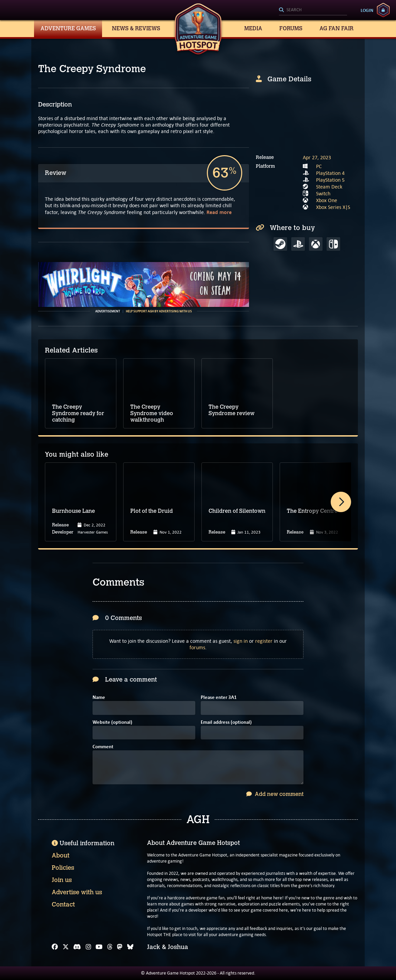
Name (99, 698)
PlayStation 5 (330, 180)
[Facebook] (55, 947)
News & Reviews (136, 28)
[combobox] (313, 10)
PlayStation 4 (330, 173)
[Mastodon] (120, 947)
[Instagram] (88, 947)
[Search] (313, 10)
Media (253, 28)
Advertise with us (77, 892)
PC (319, 166)
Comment (103, 747)
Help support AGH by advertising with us (159, 311)
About (61, 855)
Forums (291, 28)
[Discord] (77, 947)
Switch (323, 193)
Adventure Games (68, 28)
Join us (62, 880)
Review (56, 173)
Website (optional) (112, 723)
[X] (66, 947)
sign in (241, 641)
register (264, 641)
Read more (219, 212)
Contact (63, 904)
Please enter (219, 698)
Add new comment (275, 794)
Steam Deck (329, 187)
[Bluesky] (130, 947)
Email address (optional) (226, 723)
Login (367, 10)
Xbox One (327, 200)
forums (197, 647)
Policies (63, 868)
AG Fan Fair (336, 28)
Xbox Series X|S (333, 207)
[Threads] (110, 947)
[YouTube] (99, 947)
